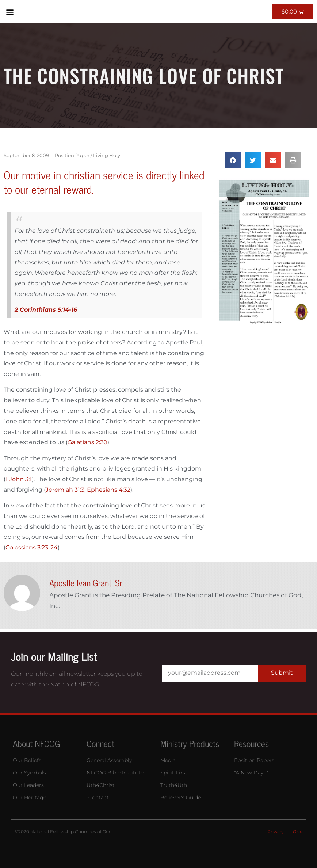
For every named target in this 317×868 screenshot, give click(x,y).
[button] (10, 12)
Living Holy (107, 155)
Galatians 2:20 (87, 442)
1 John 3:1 (19, 479)
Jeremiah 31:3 (65, 490)
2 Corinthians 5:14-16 (46, 310)
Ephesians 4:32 (109, 490)
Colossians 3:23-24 (32, 547)
